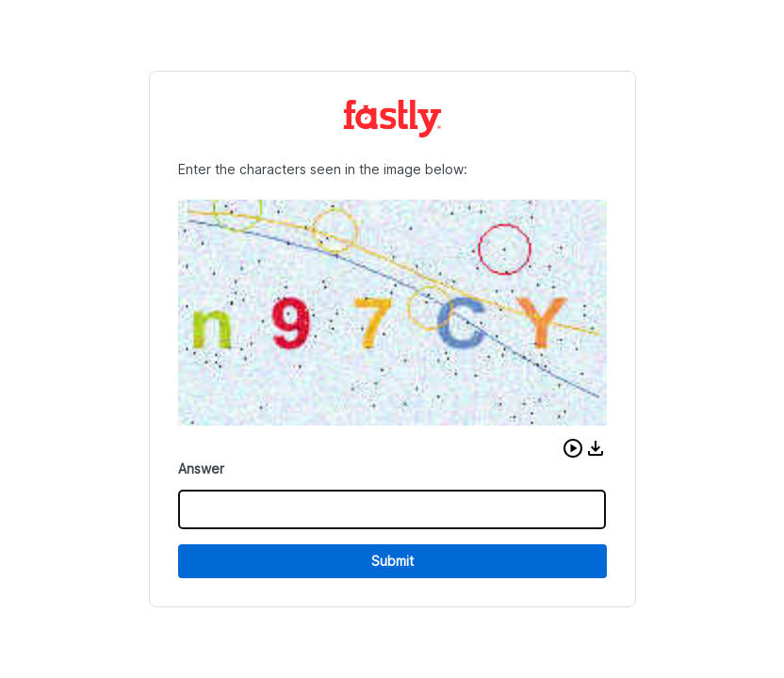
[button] (573, 448)
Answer (201, 468)
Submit (392, 561)
